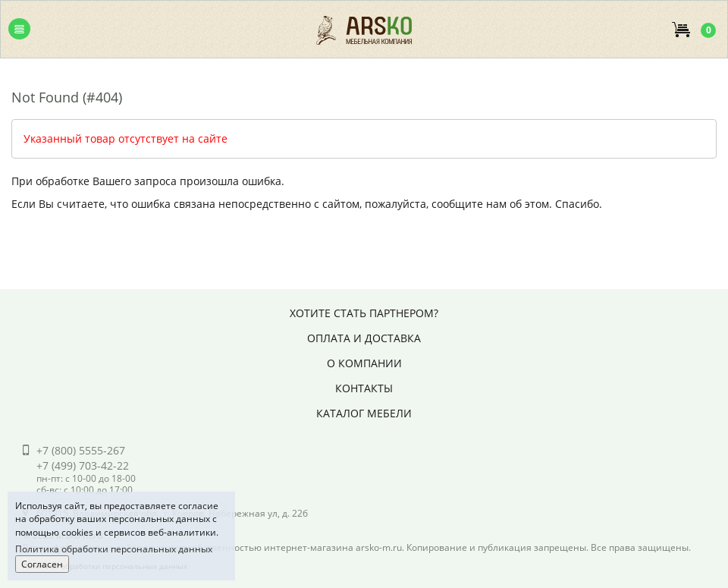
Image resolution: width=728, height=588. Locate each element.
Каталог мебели (364, 413)
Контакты (364, 388)
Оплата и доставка (364, 338)
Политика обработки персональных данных (114, 549)
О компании (364, 363)
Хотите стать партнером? (364, 313)
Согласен (42, 564)
